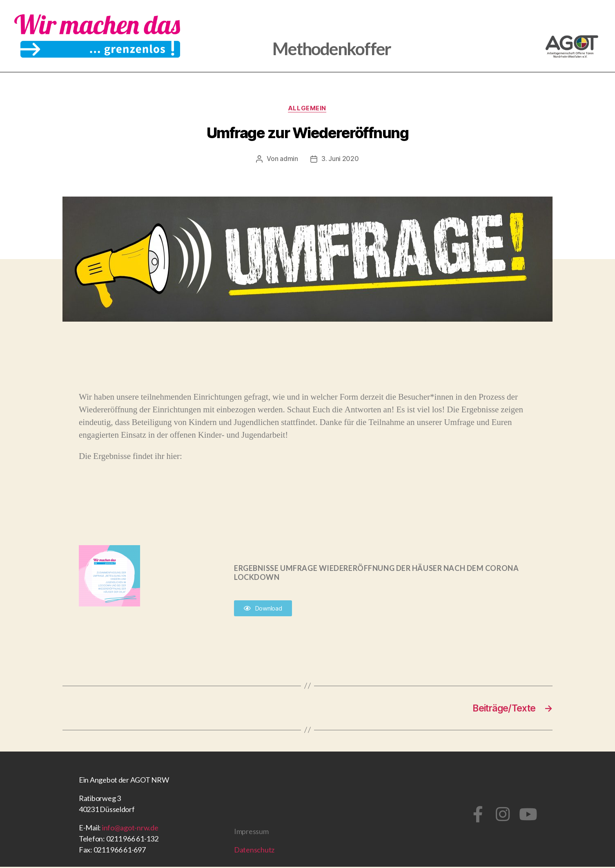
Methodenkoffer (332, 48)
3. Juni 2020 (340, 159)
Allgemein (307, 109)
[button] (263, 609)
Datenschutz (254, 851)
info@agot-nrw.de (130, 829)
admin (289, 159)
